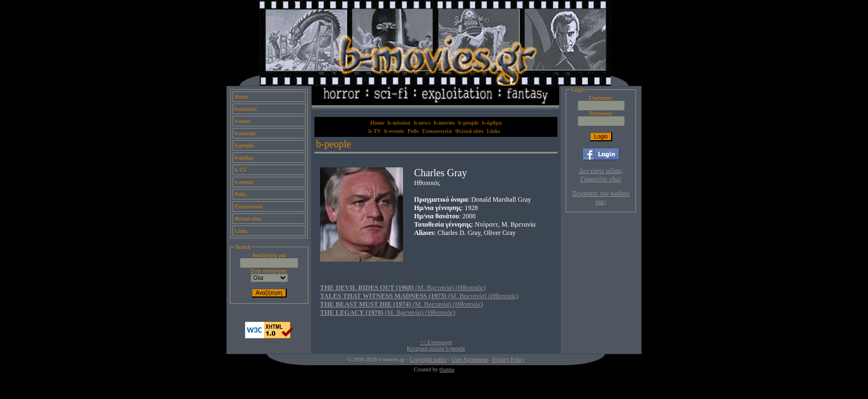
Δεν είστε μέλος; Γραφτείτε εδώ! (601, 175)
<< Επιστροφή (436, 342)
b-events (244, 182)
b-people (244, 145)
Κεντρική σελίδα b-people (436, 348)
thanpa (447, 369)
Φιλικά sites (248, 219)
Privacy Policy (508, 359)
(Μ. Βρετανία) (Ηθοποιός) (403, 288)
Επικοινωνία (249, 206)
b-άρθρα (244, 158)
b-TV (241, 170)
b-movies (245, 133)
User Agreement (470, 359)
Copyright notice (428, 359)
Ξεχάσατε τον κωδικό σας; (601, 198)
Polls (240, 194)
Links (241, 231)
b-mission (246, 109)
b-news (243, 121)
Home (241, 97)
